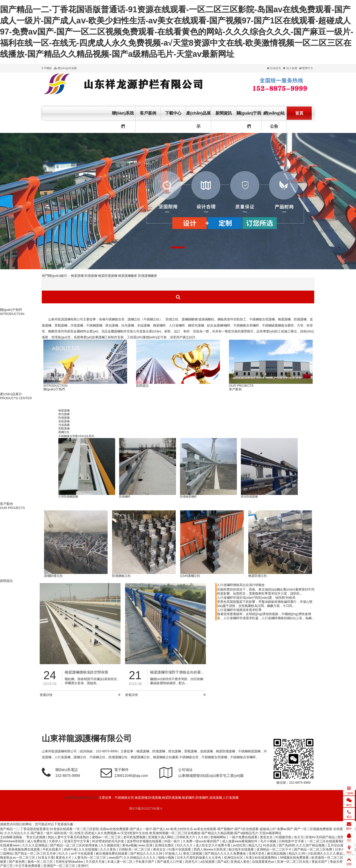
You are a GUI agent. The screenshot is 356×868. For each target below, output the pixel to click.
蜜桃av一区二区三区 (107, 837)
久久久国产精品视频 (311, 845)
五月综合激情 (337, 845)
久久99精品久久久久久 (140, 858)
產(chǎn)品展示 (198, 120)
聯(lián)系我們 (123, 120)
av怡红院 (240, 845)
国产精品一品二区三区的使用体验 (74, 845)
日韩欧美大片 (186, 837)
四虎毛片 (192, 862)
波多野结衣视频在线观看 (145, 841)
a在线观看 (208, 862)
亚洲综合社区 (234, 858)
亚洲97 (83, 866)
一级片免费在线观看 (244, 837)
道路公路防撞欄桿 (178, 409)
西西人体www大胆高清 (210, 849)
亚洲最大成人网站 (161, 837)
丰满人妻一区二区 (120, 862)
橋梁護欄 (77, 276)
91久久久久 (185, 845)
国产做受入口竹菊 (170, 862)
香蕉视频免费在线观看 (25, 849)
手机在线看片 (52, 849)
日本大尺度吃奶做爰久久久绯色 (199, 858)
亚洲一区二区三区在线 (293, 862)
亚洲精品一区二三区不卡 (274, 849)
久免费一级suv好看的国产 (202, 841)
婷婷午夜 (70, 849)
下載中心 (173, 113)
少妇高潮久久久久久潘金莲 (327, 853)
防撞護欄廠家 (148, 276)
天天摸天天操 (96, 862)
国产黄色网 (17, 862)
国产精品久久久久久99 (147, 853)
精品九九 (255, 845)
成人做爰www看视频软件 (240, 841)
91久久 (64, 853)
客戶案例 (148, 113)
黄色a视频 (129, 845)
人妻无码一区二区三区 (91, 858)
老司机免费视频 (135, 837)
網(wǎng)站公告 (274, 120)
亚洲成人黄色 (240, 862)
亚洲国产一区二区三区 (60, 866)
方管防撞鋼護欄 (185, 409)
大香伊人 (55, 841)
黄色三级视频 (193, 853)
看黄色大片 (64, 858)
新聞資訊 (224, 113)
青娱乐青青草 (340, 862)
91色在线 (270, 845)
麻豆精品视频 (277, 853)
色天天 (299, 837)
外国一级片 (173, 841)
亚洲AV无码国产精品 (321, 837)
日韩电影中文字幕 (292, 841)
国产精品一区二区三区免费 (314, 849)
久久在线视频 (89, 849)
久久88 (203, 837)
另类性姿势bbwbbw (70, 862)
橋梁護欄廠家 (128, 276)
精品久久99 (297, 853)
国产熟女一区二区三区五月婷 (36, 853)
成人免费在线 (37, 841)
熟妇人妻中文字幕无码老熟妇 (69, 837)
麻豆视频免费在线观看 (112, 853)
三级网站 (6, 853)
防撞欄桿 (192, 409)
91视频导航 (284, 837)
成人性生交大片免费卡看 (213, 845)
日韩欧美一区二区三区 (135, 849)
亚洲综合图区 (165, 845)
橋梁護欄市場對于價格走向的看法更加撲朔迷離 (108, 672)
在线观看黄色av (264, 862)
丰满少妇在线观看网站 (262, 858)
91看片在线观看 (180, 849)
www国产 (115, 858)
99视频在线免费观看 (295, 858)
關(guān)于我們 (249, 120)
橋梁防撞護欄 (108, 276)
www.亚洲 (146, 845)
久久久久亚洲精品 (35, 845)
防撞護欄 (91, 276)
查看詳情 (51, 695)
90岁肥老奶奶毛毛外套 (108, 841)
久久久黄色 (109, 849)
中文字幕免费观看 (28, 866)
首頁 (299, 113)
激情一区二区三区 (41, 862)
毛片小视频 (269, 841)
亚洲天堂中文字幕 (77, 841)
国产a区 (223, 862)
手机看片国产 (145, 862)
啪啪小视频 (167, 858)
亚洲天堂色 (257, 853)
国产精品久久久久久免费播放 (226, 853)
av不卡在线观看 (83, 853)
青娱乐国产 (320, 862)
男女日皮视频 (36, 837)
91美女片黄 (46, 858)
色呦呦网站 (219, 837)
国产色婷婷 (287, 845)
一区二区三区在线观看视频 (326, 841)
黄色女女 (267, 837)
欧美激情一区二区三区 (328, 858)
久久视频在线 (111, 845)
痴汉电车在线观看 (242, 849)
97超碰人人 (173, 853)
